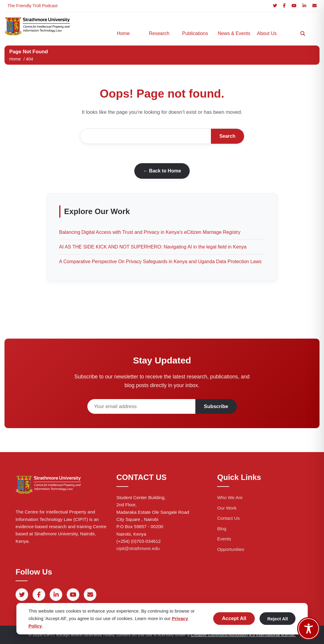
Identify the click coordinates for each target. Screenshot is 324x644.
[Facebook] (284, 6)
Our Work (227, 508)
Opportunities (231, 549)
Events (224, 539)
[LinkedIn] (304, 6)
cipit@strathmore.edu (138, 548)
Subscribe (216, 406)
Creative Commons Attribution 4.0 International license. (243, 635)
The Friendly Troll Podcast (32, 6)
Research (159, 33)
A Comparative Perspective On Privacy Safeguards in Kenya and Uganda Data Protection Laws (161, 262)
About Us (267, 33)
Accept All (234, 618)
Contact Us (228, 518)
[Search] (303, 34)
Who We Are (230, 497)
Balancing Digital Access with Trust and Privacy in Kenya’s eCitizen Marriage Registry (150, 232)
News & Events (233, 33)
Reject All (278, 619)
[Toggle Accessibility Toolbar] (309, 629)
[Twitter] (275, 6)
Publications (195, 33)
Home (123, 33)
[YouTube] (294, 6)
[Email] (314, 6)
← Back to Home (162, 171)
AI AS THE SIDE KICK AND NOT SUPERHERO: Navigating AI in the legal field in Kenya (153, 247)
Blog (222, 529)
